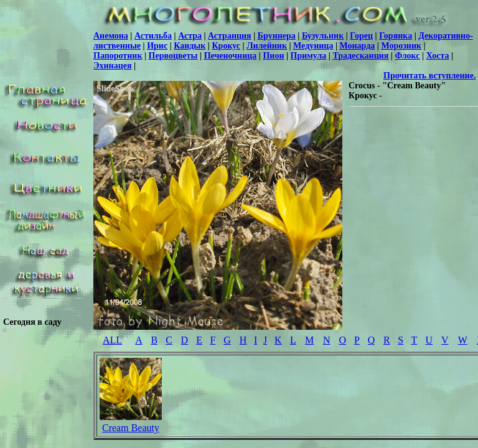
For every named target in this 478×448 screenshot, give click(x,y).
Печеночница (231, 56)
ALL (112, 340)
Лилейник (267, 46)
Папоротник (118, 56)
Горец (361, 36)
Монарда (358, 46)
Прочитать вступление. (429, 76)
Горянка (396, 36)
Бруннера (277, 36)
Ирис (157, 46)
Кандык (190, 46)
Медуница (313, 46)
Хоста (438, 56)
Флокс (407, 56)
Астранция (230, 36)
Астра (190, 36)
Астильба (153, 36)
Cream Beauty (131, 428)
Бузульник (323, 36)
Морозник (401, 46)
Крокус (226, 46)
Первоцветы (173, 56)
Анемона (111, 36)
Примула (309, 56)
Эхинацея (112, 66)
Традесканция (360, 56)
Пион (273, 56)
